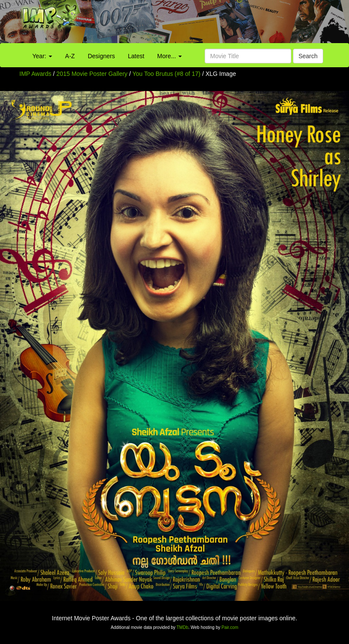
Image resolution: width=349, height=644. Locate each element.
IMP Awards (35, 74)
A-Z (70, 56)
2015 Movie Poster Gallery (92, 74)
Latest (136, 56)
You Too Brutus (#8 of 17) (166, 74)
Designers (101, 56)
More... (170, 56)
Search (308, 56)
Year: (42, 56)
